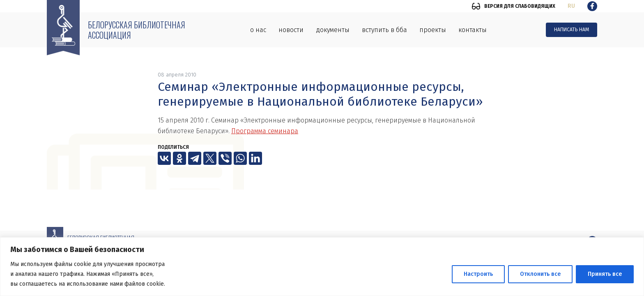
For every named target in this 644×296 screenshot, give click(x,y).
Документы (333, 30)
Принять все (605, 274)
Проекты (433, 30)
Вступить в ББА (384, 30)
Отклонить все (540, 274)
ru (571, 6)
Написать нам (572, 30)
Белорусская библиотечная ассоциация (137, 30)
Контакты (473, 30)
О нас (258, 30)
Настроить (478, 274)
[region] (322, 267)
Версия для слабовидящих (520, 6)
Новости (291, 30)
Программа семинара (265, 131)
